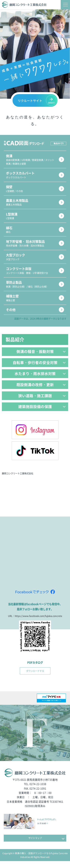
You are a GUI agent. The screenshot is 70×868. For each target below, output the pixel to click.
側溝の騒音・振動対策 (41, 356)
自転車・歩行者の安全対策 (39, 367)
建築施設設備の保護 (42, 413)
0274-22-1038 (38, 791)
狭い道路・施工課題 (42, 401)
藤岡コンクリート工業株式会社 (19, 480)
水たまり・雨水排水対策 (40, 379)
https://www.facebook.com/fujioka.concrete (38, 622)
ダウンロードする (35, 678)
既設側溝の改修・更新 (41, 390)
